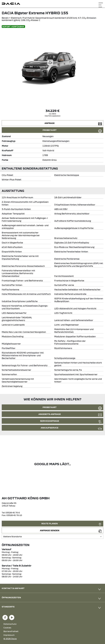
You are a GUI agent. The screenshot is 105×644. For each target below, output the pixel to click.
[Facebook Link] (5, 616)
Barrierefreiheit (11, 631)
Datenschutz (10, 624)
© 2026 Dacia (10, 639)
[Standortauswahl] (52, 537)
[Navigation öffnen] (101, 3)
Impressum (9, 635)
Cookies (7, 628)
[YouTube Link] (12, 616)
